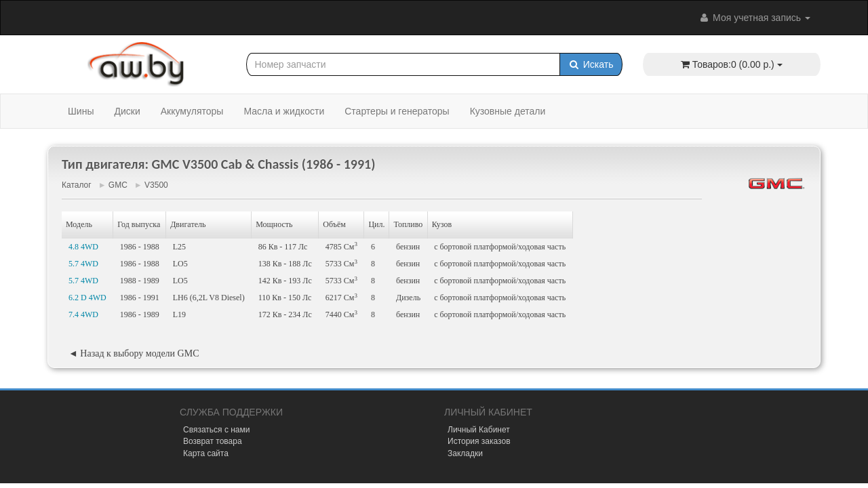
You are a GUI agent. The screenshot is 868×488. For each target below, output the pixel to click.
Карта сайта (206, 453)
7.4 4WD (83, 314)
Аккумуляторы (192, 111)
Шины (81, 111)
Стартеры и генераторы (397, 111)
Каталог (77, 185)
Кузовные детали (508, 111)
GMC (118, 185)
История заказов (479, 441)
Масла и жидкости (284, 111)
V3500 (156, 185)
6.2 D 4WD (87, 298)
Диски (127, 111)
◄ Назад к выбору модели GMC (134, 353)
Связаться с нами (216, 430)
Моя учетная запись (754, 18)
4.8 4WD (83, 247)
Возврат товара (213, 441)
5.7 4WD (83, 264)
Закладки (465, 453)
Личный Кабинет (479, 430)
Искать (591, 64)
